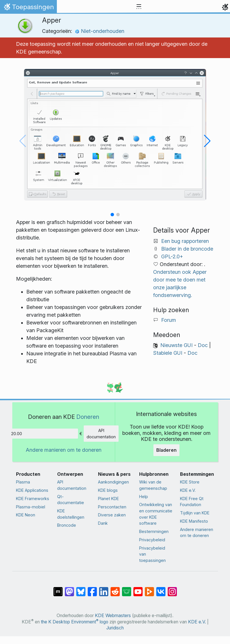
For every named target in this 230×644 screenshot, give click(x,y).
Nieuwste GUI (176, 345)
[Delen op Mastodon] (69, 589)
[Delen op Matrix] (58, 589)
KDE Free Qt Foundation (192, 502)
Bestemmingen (154, 531)
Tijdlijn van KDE (195, 513)
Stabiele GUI (168, 353)
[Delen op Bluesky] (81, 589)
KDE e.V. (188, 490)
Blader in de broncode (187, 249)
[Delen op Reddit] (115, 589)
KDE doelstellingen (71, 514)
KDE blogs (108, 490)
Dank (103, 523)
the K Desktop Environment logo (75, 622)
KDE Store (190, 482)
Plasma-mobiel (31, 507)
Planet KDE (108, 499)
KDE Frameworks (33, 499)
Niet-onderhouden (100, 31)
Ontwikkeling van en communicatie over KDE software (156, 514)
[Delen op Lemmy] (127, 589)
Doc (203, 345)
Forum (169, 320)
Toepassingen (28, 8)
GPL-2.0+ (172, 256)
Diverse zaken (112, 515)
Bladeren (166, 450)
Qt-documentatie (71, 500)
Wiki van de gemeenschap (153, 485)
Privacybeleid (152, 540)
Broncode (67, 525)
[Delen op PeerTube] (149, 589)
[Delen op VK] (161, 589)
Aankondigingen (113, 482)
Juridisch (115, 628)
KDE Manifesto (194, 521)
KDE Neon (26, 515)
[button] (112, 215)
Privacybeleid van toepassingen (152, 554)
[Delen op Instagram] (172, 589)
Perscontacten (112, 507)
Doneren (88, 417)
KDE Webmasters (113, 616)
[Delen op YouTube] (138, 589)
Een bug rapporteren (185, 241)
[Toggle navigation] (139, 7)
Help (144, 497)
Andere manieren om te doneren (64, 450)
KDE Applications (32, 490)
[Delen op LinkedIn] (104, 589)
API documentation (101, 434)
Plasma (23, 482)
